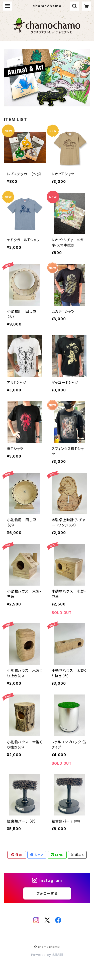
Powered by (47, 955)
